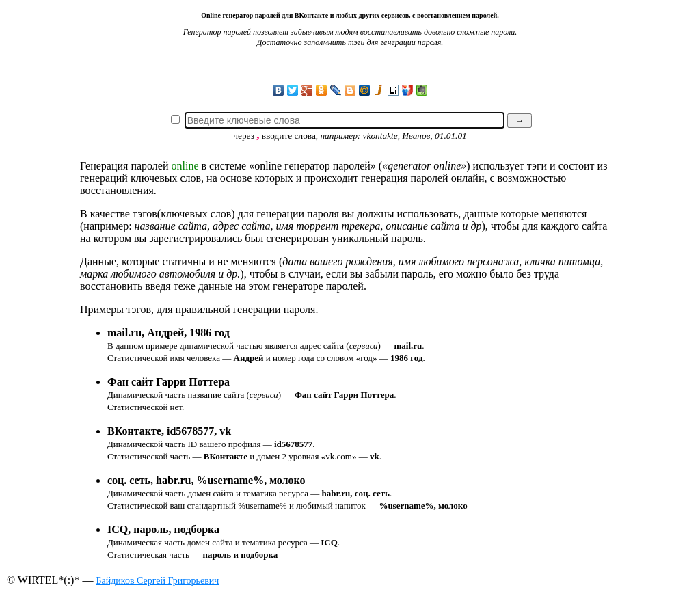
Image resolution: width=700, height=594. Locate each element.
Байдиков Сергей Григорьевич (157, 581)
